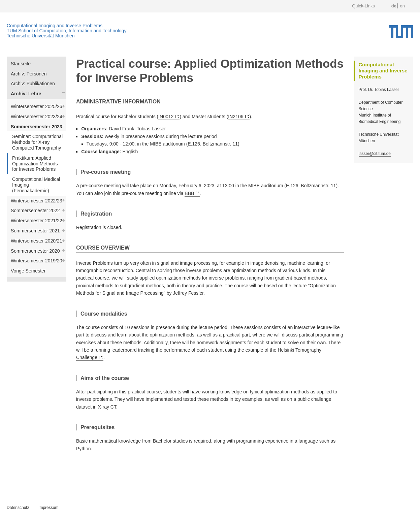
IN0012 (166, 117)
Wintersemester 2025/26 (37, 106)
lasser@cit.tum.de (375, 154)
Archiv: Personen (29, 74)
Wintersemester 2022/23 (37, 201)
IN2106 (236, 117)
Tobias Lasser (151, 129)
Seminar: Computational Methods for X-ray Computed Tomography (37, 142)
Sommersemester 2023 (37, 127)
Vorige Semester (28, 271)
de (394, 6)
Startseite (21, 64)
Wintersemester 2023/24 (37, 117)
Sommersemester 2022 (35, 211)
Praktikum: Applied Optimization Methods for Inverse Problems (35, 164)
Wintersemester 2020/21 (37, 241)
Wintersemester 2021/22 (37, 221)
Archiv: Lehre (26, 94)
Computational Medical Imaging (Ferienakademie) (36, 185)
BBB (189, 193)
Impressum (48, 508)
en (402, 6)
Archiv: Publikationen (33, 84)
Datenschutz (18, 508)
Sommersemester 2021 (35, 231)
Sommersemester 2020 (35, 251)
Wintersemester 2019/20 (37, 261)
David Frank (121, 129)
